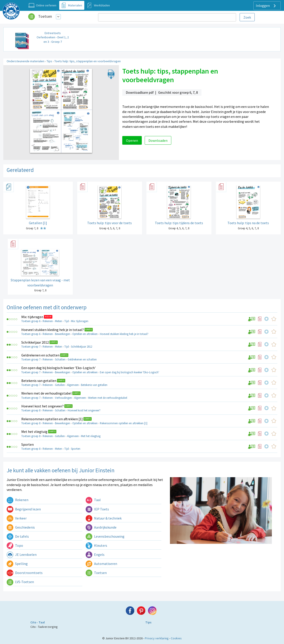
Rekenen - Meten (52, 321)
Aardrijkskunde (101, 527)
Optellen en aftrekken (85, 334)
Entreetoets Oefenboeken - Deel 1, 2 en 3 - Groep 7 (53, 37)
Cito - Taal (38, 622)
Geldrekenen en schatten (40, 355)
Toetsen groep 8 (31, 410)
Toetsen (45, 16)
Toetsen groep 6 (31, 321)
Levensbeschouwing (105, 536)
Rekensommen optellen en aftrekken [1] (52, 419)
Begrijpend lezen (24, 509)
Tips (49, 61)
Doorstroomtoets (25, 573)
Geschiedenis (21, 527)
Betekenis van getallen (39, 381)
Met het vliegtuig (34, 432)
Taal (93, 500)
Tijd (67, 321)
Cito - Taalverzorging (44, 627)
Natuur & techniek (104, 518)
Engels (95, 555)
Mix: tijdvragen (32, 317)
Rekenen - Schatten (54, 359)
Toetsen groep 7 (31, 347)
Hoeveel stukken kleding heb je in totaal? (53, 330)
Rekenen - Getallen (54, 385)
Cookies (176, 638)
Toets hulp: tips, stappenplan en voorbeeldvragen (88, 61)
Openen (132, 140)
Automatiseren (101, 564)
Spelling (17, 564)
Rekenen (18, 500)
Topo (15, 545)
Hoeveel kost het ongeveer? (42, 406)
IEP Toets (97, 509)
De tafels (18, 536)
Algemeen (73, 385)
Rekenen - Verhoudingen (57, 398)
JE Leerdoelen (22, 555)
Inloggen (266, 6)
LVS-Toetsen (20, 582)
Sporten (28, 444)
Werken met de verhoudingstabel (46, 393)
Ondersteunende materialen (26, 61)
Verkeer (17, 518)
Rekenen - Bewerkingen (56, 334)
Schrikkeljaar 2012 (35, 342)
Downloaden (158, 140)
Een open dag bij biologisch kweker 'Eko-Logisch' (58, 368)
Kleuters (96, 545)
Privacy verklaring (157, 638)
